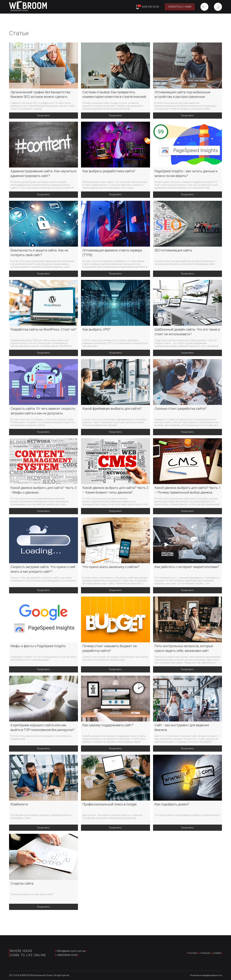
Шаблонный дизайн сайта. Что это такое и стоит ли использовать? (187, 332)
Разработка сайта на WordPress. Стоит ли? (43, 330)
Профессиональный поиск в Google (110, 806)
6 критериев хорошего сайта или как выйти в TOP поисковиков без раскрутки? (42, 729)
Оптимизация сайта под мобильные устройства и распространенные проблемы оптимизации (183, 95)
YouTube (192, 953)
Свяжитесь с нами (178, 7)
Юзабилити (19, 806)
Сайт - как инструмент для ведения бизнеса (182, 729)
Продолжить (44, 116)
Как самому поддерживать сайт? (108, 726)
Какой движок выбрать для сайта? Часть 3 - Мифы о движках (44, 491)
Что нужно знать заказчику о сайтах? (111, 568)
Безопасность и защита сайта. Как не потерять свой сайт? (39, 253)
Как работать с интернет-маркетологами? (187, 568)
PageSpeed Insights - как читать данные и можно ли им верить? (186, 174)
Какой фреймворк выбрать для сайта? (112, 409)
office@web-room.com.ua (71, 951)
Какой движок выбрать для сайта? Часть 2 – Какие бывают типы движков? (115, 491)
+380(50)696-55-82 (67, 955)
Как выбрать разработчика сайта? (109, 171)
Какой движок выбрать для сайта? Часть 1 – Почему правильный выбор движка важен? (187, 491)
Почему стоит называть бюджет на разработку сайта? (110, 649)
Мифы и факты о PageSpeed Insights (38, 647)
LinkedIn (217, 953)
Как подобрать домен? (172, 806)
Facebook (205, 953)
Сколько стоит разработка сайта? (180, 409)
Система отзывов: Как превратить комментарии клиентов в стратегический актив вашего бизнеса (114, 95)
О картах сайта (22, 885)
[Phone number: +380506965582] (146, 7)
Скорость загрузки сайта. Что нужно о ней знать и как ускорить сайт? (43, 570)
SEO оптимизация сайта (173, 251)
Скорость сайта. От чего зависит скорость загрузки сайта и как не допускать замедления (43, 412)
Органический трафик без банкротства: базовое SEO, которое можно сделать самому (41, 95)
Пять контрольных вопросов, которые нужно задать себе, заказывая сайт (184, 649)
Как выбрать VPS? (96, 330)
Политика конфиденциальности (206, 976)
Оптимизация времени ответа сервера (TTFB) (112, 253)
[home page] (28, 7)
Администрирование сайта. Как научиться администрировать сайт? (43, 174)
